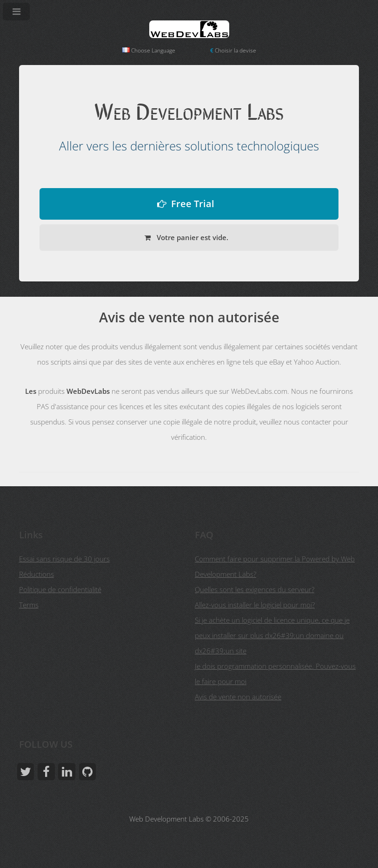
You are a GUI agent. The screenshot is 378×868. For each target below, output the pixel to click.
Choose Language (149, 50)
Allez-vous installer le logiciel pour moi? (255, 605)
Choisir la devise (233, 50)
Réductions (36, 574)
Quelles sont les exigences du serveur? (255, 589)
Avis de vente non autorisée (238, 697)
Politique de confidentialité (60, 589)
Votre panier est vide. (192, 237)
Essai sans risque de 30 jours (64, 559)
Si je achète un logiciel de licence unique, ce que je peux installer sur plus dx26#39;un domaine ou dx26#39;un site (272, 635)
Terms (29, 605)
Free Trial (193, 204)
